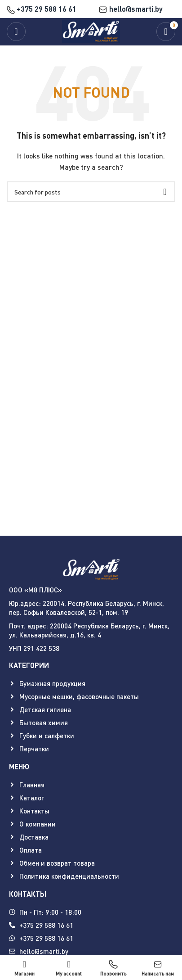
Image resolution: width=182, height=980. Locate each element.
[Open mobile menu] (16, 32)
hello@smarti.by (131, 9)
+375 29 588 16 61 (42, 9)
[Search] (91, 192)
